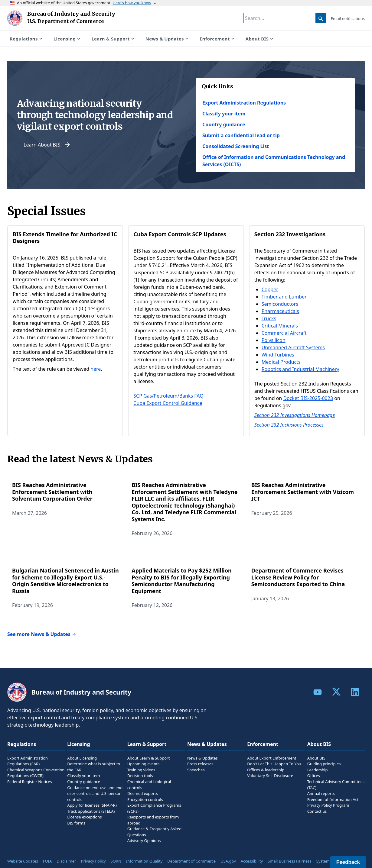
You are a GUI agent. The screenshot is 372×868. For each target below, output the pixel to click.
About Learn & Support (148, 758)
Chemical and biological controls (149, 785)
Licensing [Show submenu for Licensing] (68, 39)
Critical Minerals (280, 326)
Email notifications (348, 18)
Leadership (318, 770)
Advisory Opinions (144, 841)
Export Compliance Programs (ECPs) (154, 808)
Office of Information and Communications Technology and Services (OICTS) (274, 161)
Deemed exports (143, 793)
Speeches (196, 770)
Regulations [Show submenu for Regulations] (27, 39)
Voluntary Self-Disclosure (270, 776)
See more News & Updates (42, 634)
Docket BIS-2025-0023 (308, 398)
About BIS (316, 758)
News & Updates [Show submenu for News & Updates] (168, 39)
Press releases (200, 764)
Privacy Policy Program (328, 805)
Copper (270, 289)
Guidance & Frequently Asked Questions (154, 832)
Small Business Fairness (290, 861)
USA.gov (228, 861)
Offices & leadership (266, 770)
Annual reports (321, 793)
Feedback (348, 862)
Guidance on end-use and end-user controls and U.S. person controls (95, 794)
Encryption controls (145, 799)
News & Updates (202, 758)
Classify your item (224, 114)
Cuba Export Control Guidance (168, 403)
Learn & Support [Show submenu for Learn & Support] (113, 39)
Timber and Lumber (284, 297)
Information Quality (144, 861)
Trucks (269, 318)
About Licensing (82, 758)
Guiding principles (324, 764)
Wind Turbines (278, 355)
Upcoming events (143, 764)
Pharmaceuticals (280, 311)
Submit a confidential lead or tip (241, 135)
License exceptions (84, 817)
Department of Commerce (191, 861)
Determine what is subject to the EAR (94, 767)
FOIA (47, 861)
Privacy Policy (93, 861)
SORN (116, 861)
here (96, 369)
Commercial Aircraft (284, 333)
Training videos (141, 770)
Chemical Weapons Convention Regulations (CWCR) (36, 773)
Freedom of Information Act (333, 799)
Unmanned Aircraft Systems (293, 347)
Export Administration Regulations (244, 103)
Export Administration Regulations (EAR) (28, 761)
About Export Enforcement (272, 758)
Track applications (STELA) (91, 811)
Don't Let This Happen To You (274, 764)
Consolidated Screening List (236, 146)
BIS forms (76, 823)
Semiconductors (280, 304)
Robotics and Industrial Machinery (300, 369)
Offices (314, 776)
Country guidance (224, 124)
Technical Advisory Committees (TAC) (336, 785)
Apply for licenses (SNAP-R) (92, 805)
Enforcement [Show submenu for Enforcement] (218, 39)
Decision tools (140, 776)
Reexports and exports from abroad (153, 820)
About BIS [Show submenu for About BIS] (260, 39)
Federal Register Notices (30, 782)
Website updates (23, 861)
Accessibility (252, 861)
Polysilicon (274, 340)
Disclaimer (66, 861)
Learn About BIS (47, 145)
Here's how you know (135, 3)
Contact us (317, 811)
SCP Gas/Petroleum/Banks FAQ (168, 396)
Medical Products (281, 362)
